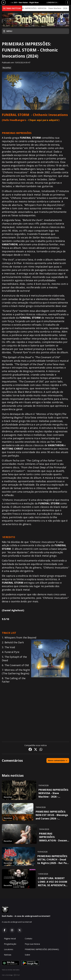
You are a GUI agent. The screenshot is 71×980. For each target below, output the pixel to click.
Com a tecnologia (11, 975)
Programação (10, 944)
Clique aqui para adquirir (43, 120)
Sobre (27, 955)
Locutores (9, 949)
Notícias (8, 955)
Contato (28, 939)
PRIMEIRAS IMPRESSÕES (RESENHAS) (42, 949)
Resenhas (7, 68)
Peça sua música (32, 944)
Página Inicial (10, 939)
